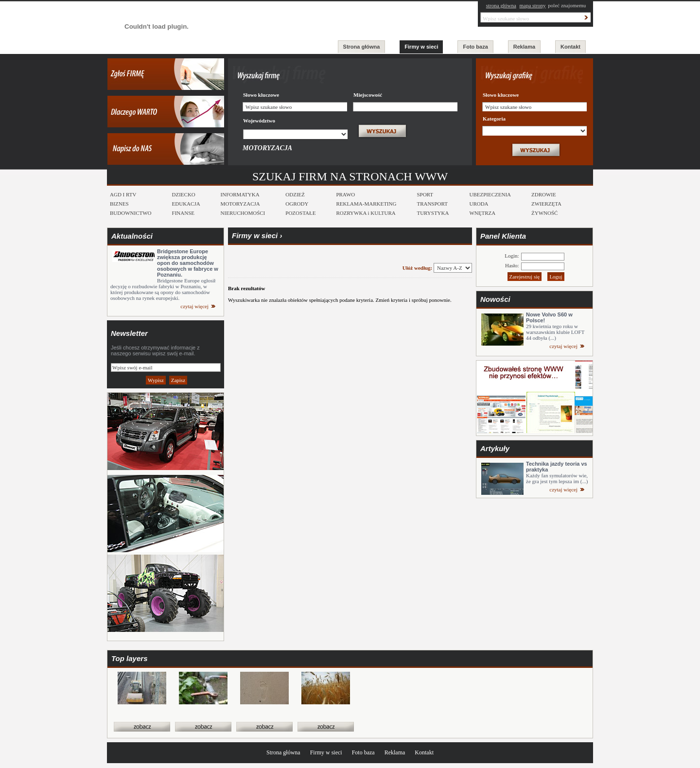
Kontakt (570, 47)
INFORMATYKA (240, 194)
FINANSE (183, 213)
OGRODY (297, 204)
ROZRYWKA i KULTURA (366, 213)
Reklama (524, 47)
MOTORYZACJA (240, 204)
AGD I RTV (123, 194)
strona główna (501, 5)
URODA (479, 204)
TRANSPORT (432, 204)
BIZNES (119, 204)
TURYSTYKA (433, 213)
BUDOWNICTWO (131, 213)
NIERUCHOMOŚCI (243, 213)
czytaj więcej (194, 306)
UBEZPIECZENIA (490, 194)
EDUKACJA (186, 204)
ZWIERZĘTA (546, 204)
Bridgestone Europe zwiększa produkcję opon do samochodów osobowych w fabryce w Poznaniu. (188, 263)
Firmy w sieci (421, 47)
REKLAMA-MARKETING (366, 204)
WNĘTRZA (482, 213)
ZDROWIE (544, 194)
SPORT (425, 194)
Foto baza (475, 47)
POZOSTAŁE (300, 213)
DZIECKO (184, 194)
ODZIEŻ (295, 194)
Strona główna (362, 47)
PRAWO (345, 194)
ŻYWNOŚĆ (544, 213)
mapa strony (533, 5)
